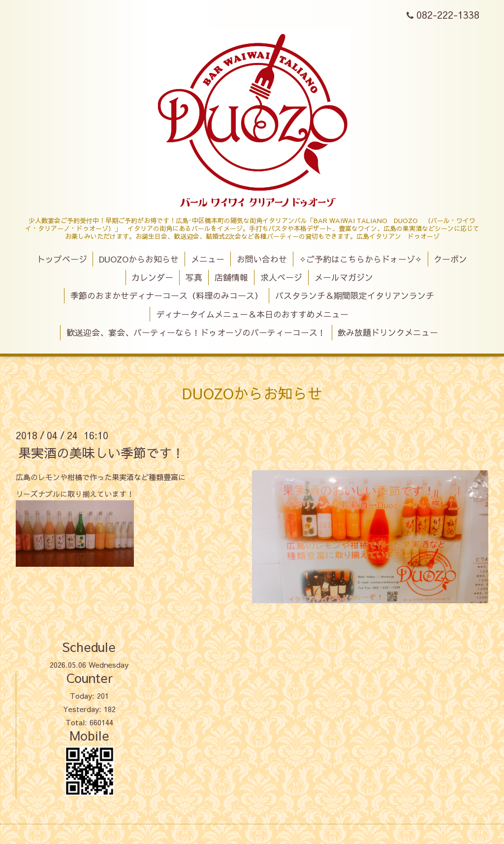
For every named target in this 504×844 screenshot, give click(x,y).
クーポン (450, 259)
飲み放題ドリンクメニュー (388, 332)
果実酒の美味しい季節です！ (101, 453)
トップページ (62, 259)
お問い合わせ (262, 259)
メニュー (208, 259)
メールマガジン (344, 277)
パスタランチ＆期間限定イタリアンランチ (355, 295)
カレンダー (152, 277)
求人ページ (281, 277)
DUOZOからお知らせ (139, 259)
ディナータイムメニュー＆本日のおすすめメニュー (252, 314)
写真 (194, 277)
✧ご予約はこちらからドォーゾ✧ (361, 259)
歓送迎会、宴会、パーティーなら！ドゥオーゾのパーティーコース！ (196, 332)
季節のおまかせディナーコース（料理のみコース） (167, 295)
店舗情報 (231, 277)
